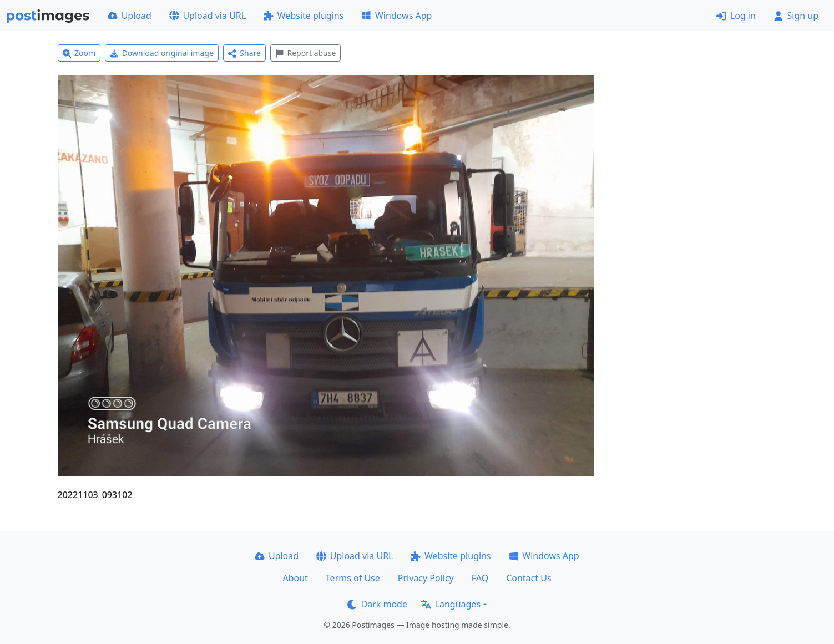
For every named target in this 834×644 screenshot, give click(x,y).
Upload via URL (208, 16)
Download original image (162, 53)
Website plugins (304, 16)
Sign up (796, 16)
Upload (130, 16)
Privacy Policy (426, 578)
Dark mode (377, 604)
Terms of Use (353, 578)
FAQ (480, 578)
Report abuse (305, 53)
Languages (451, 604)
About (295, 578)
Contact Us (529, 578)
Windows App (396, 16)
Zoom (79, 53)
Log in (736, 16)
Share (244, 53)
